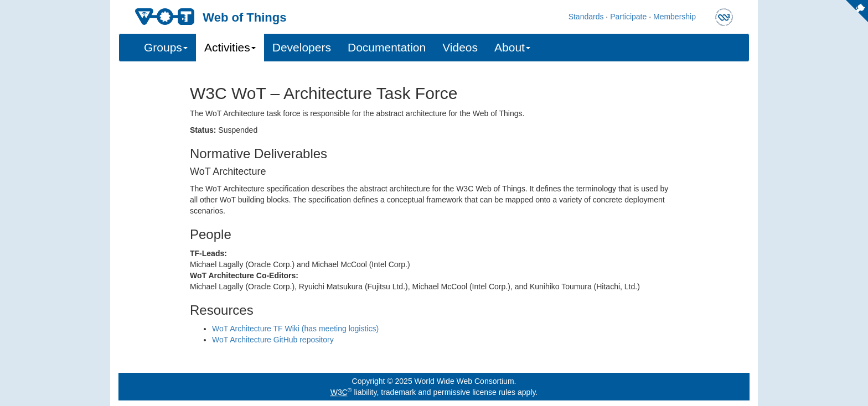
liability (366, 392)
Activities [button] (230, 47)
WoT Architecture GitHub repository (273, 340)
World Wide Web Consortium (464, 381)
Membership (675, 17)
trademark (398, 392)
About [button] (512, 47)
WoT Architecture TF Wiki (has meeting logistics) (295, 329)
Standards (586, 17)
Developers (302, 47)
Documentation (387, 47)
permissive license (464, 392)
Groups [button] (166, 47)
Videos (460, 47)
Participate (628, 17)
